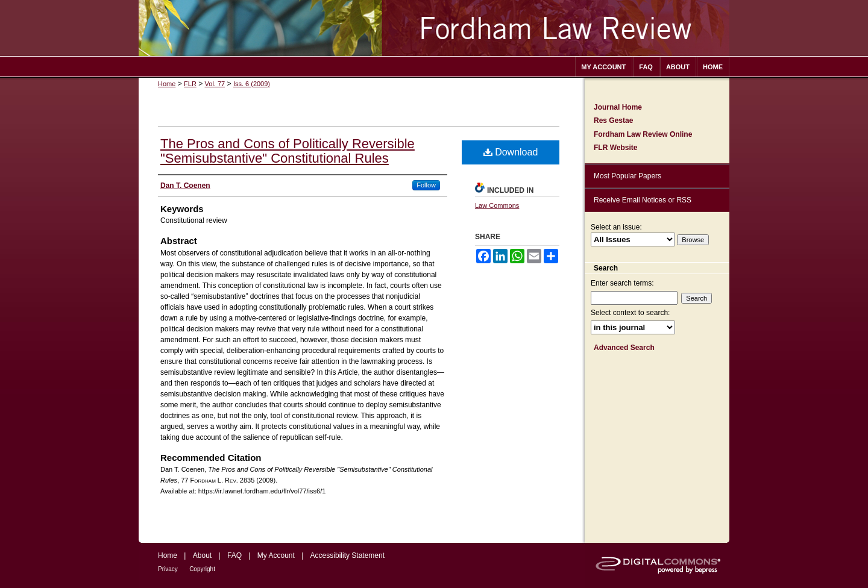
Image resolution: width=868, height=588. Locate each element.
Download (511, 152)
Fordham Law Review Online (643, 134)
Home (167, 84)
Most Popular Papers (627, 176)
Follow (426, 185)
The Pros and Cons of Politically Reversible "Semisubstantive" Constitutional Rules (288, 151)
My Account (276, 555)
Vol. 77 (215, 84)
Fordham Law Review (434, 28)
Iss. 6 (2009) (252, 84)
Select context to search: (630, 313)
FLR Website (615, 148)
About (202, 555)
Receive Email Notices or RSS (643, 200)
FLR (190, 84)
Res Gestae (613, 120)
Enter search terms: (622, 283)
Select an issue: (616, 227)
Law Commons (497, 205)
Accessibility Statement (348, 555)
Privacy (168, 569)
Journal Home (618, 107)
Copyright (202, 569)
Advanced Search (624, 348)
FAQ (234, 555)
